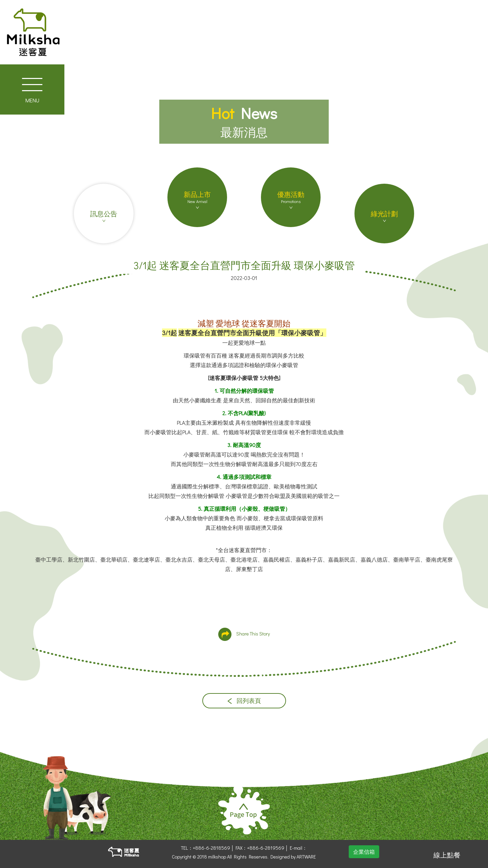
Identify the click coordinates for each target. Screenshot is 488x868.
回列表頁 (244, 701)
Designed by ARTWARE (293, 857)
